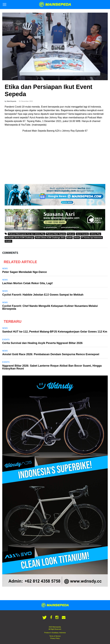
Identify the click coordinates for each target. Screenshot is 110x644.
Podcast (71, 234)
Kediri (70, 238)
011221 (8, 241)
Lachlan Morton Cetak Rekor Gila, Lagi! (28, 283)
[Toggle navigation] (5, 5)
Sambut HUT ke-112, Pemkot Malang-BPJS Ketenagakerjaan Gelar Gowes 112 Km (55, 332)
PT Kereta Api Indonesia (92, 238)
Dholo (77, 238)
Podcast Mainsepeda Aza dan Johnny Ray (27, 234)
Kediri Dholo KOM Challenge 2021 (50, 238)
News (5, 269)
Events (6, 340)
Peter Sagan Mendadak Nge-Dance (25, 272)
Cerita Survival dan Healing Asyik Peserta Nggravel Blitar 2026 (42, 343)
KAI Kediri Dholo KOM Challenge (19, 238)
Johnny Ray (95, 234)
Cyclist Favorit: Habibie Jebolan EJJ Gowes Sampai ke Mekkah (43, 295)
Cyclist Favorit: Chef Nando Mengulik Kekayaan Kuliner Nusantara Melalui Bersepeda (50, 307)
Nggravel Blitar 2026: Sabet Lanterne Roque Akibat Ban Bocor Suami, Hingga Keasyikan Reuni (52, 367)
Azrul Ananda (82, 234)
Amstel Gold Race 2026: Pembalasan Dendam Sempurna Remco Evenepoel (51, 354)
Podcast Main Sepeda (56, 234)
